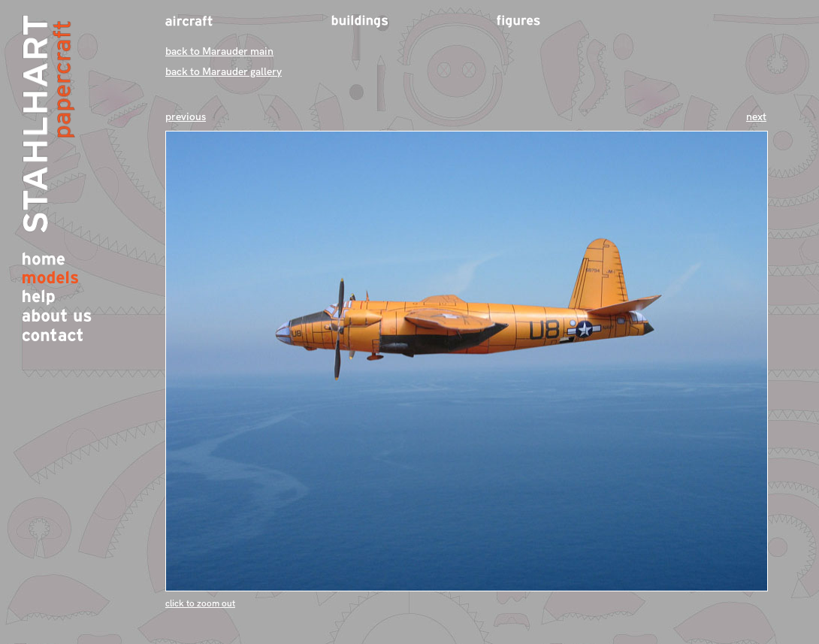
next (756, 117)
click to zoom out (200, 604)
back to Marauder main (219, 51)
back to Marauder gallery (224, 72)
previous (186, 117)
